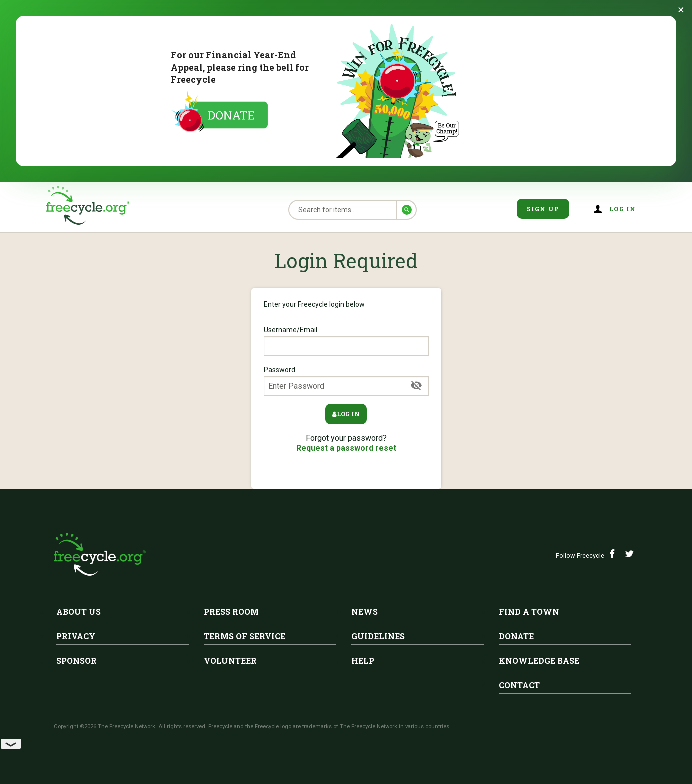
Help (363, 661)
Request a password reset (346, 448)
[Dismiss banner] (681, 10)
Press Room (231, 612)
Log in (623, 209)
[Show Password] (416, 386)
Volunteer (230, 661)
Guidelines (378, 636)
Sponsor (77, 661)
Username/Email (346, 341)
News (364, 612)
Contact (519, 685)
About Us (79, 612)
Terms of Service (245, 636)
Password (346, 381)
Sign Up (543, 209)
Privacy (76, 636)
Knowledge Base (539, 661)
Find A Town (529, 612)
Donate (516, 636)
